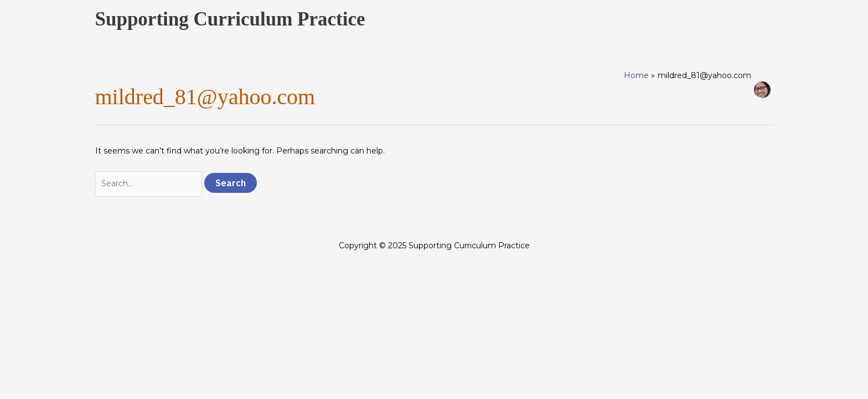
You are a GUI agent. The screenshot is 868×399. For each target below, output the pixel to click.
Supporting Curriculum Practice (230, 19)
